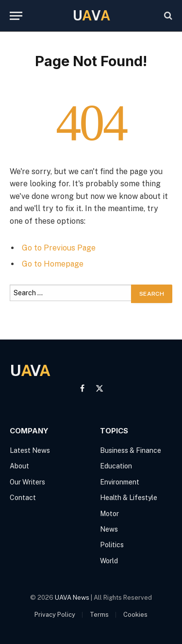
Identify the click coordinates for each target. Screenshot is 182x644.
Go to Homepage (53, 264)
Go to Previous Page (59, 248)
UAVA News (72, 598)
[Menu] (16, 16)
